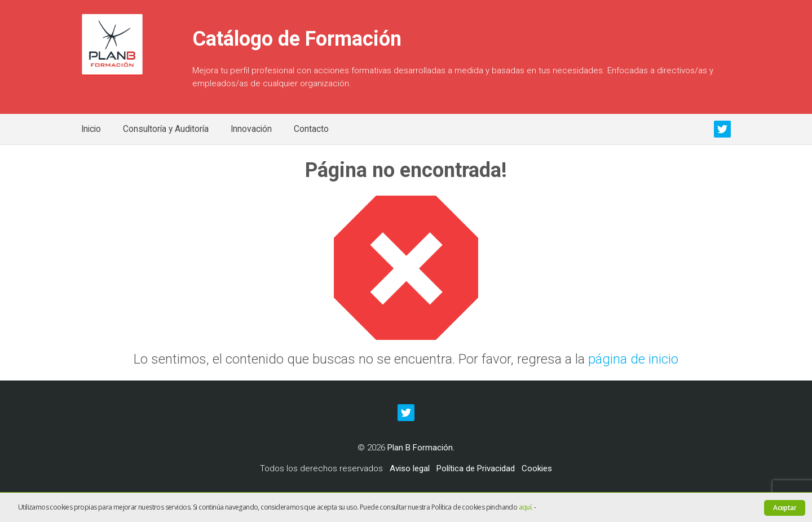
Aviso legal (410, 468)
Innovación (251, 129)
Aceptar (785, 508)
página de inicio (633, 359)
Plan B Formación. (421, 448)
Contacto (311, 129)
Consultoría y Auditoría (166, 129)
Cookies (537, 468)
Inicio (91, 129)
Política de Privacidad (476, 468)
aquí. (526, 507)
